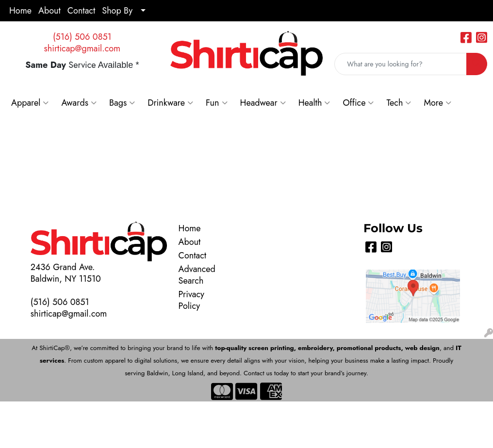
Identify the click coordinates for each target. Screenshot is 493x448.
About (49, 11)
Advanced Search (196, 275)
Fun (217, 103)
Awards (79, 103)
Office (358, 103)
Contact (82, 11)
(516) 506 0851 (82, 37)
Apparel (30, 103)
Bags (122, 103)
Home (20, 11)
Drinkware (170, 103)
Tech (399, 103)
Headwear (263, 103)
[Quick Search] (401, 64)
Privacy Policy (191, 300)
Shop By (117, 11)
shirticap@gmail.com (82, 48)
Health (314, 103)
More (437, 103)
